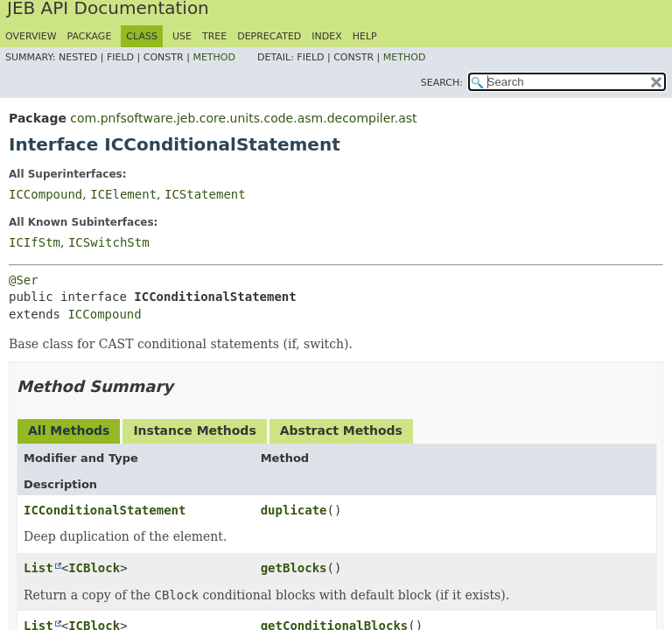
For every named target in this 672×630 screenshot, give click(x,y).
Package (90, 36)
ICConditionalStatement (105, 510)
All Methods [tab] (69, 430)
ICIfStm (35, 242)
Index (326, 36)
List (38, 568)
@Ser (24, 280)
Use (182, 36)
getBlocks (294, 568)
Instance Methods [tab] (194, 430)
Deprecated (269, 36)
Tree (214, 36)
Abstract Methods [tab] (341, 430)
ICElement (123, 194)
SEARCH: (442, 83)
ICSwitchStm (109, 242)
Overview (31, 36)
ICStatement (205, 194)
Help (365, 36)
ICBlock (94, 568)
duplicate (294, 510)
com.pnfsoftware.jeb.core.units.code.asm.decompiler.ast (243, 118)
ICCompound (45, 194)
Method (214, 57)
